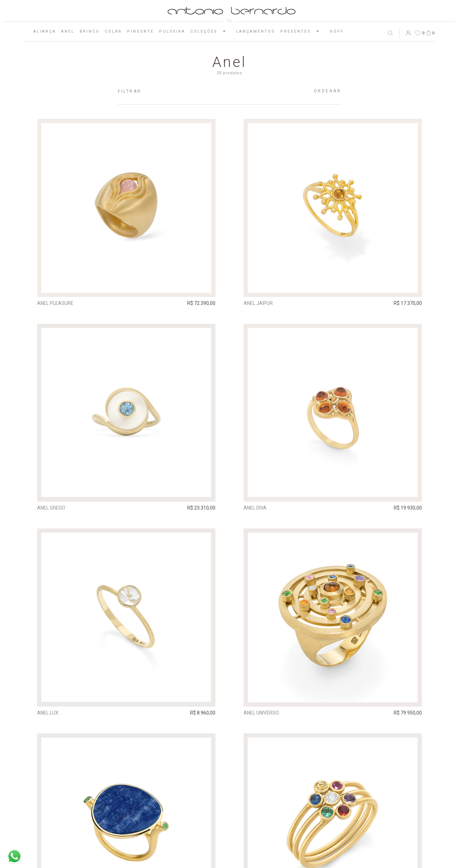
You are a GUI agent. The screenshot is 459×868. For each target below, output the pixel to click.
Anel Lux (48, 713)
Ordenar (328, 91)
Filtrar (130, 91)
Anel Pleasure (55, 303)
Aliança (45, 31)
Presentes (302, 31)
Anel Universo (261, 713)
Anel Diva (255, 508)
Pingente (141, 31)
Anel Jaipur (258, 303)
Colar (113, 31)
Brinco (90, 31)
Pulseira (172, 31)
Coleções (211, 31)
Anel (68, 31)
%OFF (337, 31)
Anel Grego (51, 508)
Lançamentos (256, 31)
